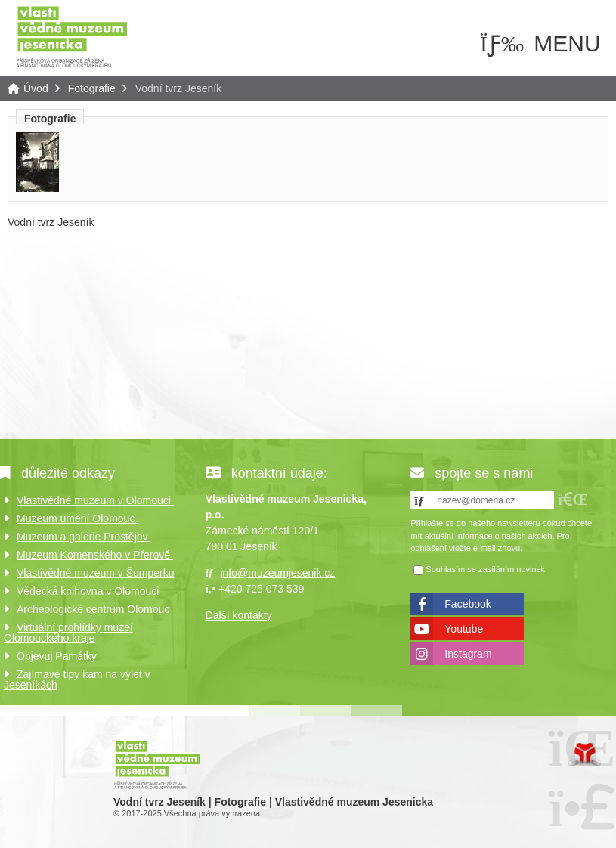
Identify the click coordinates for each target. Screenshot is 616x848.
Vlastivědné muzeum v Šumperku (96, 573)
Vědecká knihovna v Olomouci (88, 591)
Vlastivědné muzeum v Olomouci (95, 500)
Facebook (467, 604)
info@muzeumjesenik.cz (277, 573)
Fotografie (92, 88)
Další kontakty (239, 615)
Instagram (468, 654)
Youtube (464, 629)
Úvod (72, 36)
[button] (573, 499)
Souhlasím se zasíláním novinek (485, 569)
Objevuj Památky (57, 656)
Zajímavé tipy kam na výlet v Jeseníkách (77, 679)
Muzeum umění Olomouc (77, 518)
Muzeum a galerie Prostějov (84, 537)
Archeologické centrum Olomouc (93, 609)
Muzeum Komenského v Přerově (95, 555)
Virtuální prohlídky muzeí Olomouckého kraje (68, 633)
